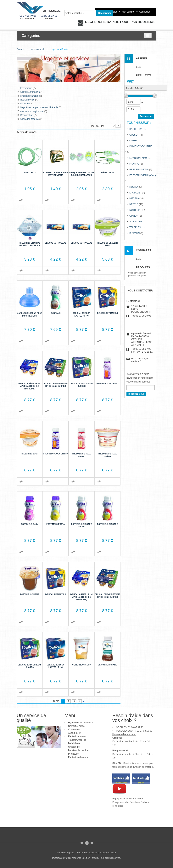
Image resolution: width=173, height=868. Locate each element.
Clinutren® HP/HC (107, 665)
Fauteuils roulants (77, 736)
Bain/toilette (74, 743)
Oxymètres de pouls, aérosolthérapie (39, 107)
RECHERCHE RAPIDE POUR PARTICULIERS (119, 22)
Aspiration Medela (29, 119)
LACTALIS (135, 193)
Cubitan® (56, 313)
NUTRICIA (135, 210)
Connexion (145, 12)
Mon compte (128, 12)
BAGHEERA (136, 129)
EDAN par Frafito (138, 158)
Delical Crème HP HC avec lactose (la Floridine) (30, 386)
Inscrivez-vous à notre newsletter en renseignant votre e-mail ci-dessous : (140, 378)
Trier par (95, 126)
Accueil (20, 49)
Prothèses (73, 754)
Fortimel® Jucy (30, 524)
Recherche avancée (87, 853)
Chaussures (74, 730)
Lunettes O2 (30, 173)
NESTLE (134, 204)
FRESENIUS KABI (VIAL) (143, 175)
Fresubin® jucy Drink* (56, 454)
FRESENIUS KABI (139, 170)
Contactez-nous (108, 853)
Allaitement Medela (30, 92)
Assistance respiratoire (32, 111)
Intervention (26, 88)
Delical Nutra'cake (56, 243)
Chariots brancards (30, 96)
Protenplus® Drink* (108, 384)
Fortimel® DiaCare (107, 524)
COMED (134, 141)
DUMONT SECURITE (141, 146)
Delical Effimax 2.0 (108, 313)
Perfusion (25, 104)
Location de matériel (79, 750)
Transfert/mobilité (77, 740)
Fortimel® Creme (30, 594)
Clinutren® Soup (81, 665)
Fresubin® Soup (30, 454)
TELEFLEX (135, 227)
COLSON (134, 135)
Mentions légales (65, 853)
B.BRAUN (134, 233)
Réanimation (27, 115)
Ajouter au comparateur (21, 200)
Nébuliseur (107, 173)
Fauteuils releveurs (78, 757)
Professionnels (38, 49)
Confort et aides (76, 726)
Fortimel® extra (56, 524)
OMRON (134, 216)
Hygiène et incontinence (81, 723)
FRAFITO (134, 164)
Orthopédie (74, 747)
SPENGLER (136, 222)
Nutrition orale (27, 100)
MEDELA (134, 198)
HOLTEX (134, 187)
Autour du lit (74, 733)
